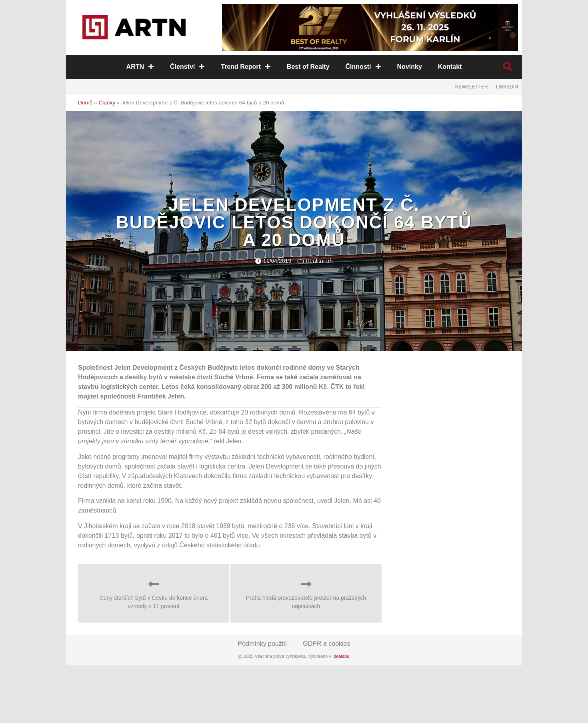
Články (107, 103)
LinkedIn (507, 87)
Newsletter (472, 87)
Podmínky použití (263, 644)
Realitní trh (319, 261)
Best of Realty (308, 67)
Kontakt (450, 67)
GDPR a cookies (326, 644)
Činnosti (363, 67)
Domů (85, 103)
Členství (188, 67)
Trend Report (246, 67)
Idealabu (341, 656)
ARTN (140, 67)
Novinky (409, 67)
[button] (507, 67)
